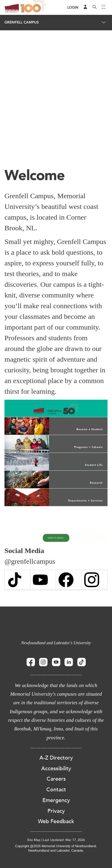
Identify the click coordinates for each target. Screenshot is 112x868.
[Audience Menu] (85, 7)
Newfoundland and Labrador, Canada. (56, 850)
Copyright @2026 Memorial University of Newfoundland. (56, 846)
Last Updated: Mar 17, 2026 (64, 840)
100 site (34, 7)
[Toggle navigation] (104, 7)
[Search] (95, 7)
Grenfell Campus (22, 22)
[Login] (73, 8)
